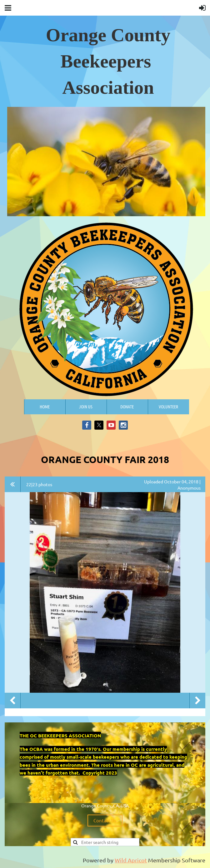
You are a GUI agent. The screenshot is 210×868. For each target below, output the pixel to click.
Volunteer (168, 407)
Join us (86, 407)
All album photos (13, 484)
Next (197, 701)
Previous (12, 701)
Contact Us (105, 820)
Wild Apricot (131, 860)
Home (45, 407)
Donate (127, 407)
